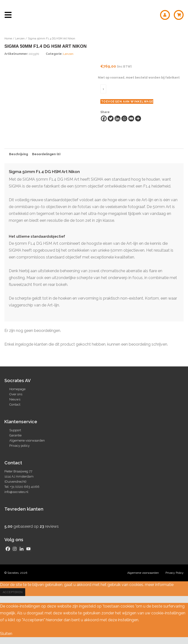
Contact (15, 404)
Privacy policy (19, 446)
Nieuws (15, 399)
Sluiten (6, 634)
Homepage (17, 389)
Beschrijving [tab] (18, 154)
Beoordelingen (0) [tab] (46, 154)
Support (15, 430)
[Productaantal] (103, 89)
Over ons (16, 394)
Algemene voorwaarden (27, 440)
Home (8, 39)
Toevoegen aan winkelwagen (127, 102)
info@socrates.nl (16, 492)
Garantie (15, 435)
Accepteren (13, 592)
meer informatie (159, 585)
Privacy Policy (175, 573)
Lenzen (20, 39)
